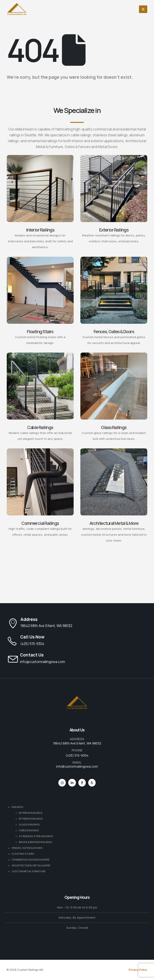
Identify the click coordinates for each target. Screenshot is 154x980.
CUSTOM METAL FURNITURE (29, 871)
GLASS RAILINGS (29, 825)
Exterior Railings (114, 230)
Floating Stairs (40, 332)
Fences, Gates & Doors (114, 332)
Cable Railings (40, 427)
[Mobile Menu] (143, 9)
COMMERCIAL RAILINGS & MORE (31, 860)
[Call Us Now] (77, 641)
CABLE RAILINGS (29, 830)
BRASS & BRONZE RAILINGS (35, 842)
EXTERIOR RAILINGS (31, 819)
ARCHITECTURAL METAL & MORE (31, 865)
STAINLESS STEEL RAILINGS (36, 836)
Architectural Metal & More (114, 523)
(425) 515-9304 (77, 755)
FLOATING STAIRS (23, 854)
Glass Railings (114, 427)
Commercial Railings (40, 523)
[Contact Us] (77, 659)
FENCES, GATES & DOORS (27, 848)
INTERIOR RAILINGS (31, 813)
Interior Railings (40, 230)
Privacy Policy (138, 970)
